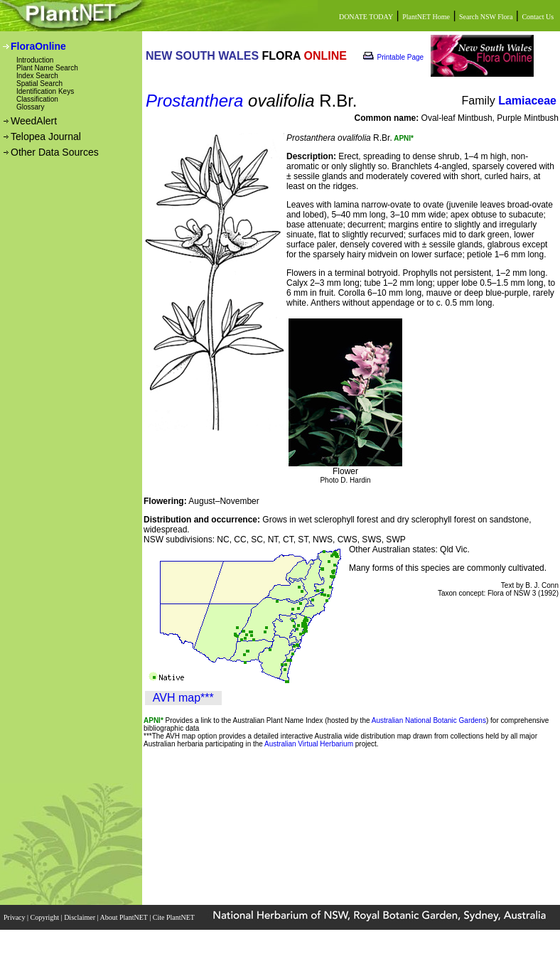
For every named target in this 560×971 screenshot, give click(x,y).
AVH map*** (183, 698)
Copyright (46, 917)
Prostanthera (194, 101)
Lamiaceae (527, 101)
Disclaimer (80, 917)
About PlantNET (124, 917)
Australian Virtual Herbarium (309, 744)
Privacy (15, 917)
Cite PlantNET (174, 917)
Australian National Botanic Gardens (429, 720)
